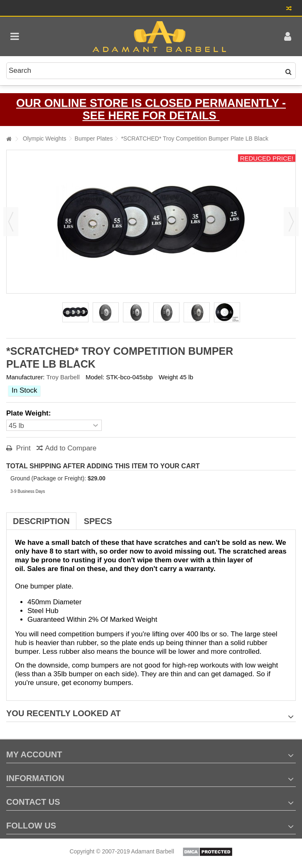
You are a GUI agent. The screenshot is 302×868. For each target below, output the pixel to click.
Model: (95, 377)
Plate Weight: (29, 413)
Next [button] (291, 222)
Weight (168, 377)
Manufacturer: (26, 377)
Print (22, 448)
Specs (98, 521)
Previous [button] (11, 222)
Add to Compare (71, 448)
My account (34, 754)
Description (41, 521)
